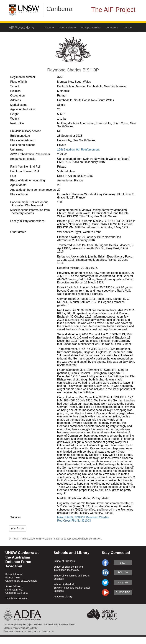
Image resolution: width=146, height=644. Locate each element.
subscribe (123, 592)
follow (123, 572)
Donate (128, 28)
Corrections (112, 28)
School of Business (64, 561)
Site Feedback (51, 624)
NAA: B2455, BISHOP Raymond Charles (83, 517)
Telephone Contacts (16, 599)
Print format (18, 528)
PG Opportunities (91, 28)
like (123, 563)
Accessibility (36, 624)
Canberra (60, 9)
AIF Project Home (22, 28)
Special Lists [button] (67, 28)
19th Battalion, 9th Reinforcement (78, 150)
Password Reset (67, 624)
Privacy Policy (22, 624)
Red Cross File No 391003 (74, 521)
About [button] (49, 28)
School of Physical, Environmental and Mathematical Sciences (72, 588)
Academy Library (63, 597)
